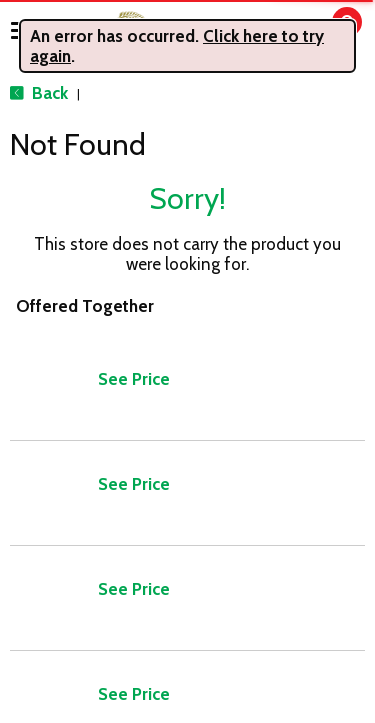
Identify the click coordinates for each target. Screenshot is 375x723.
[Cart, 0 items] (332, 31)
